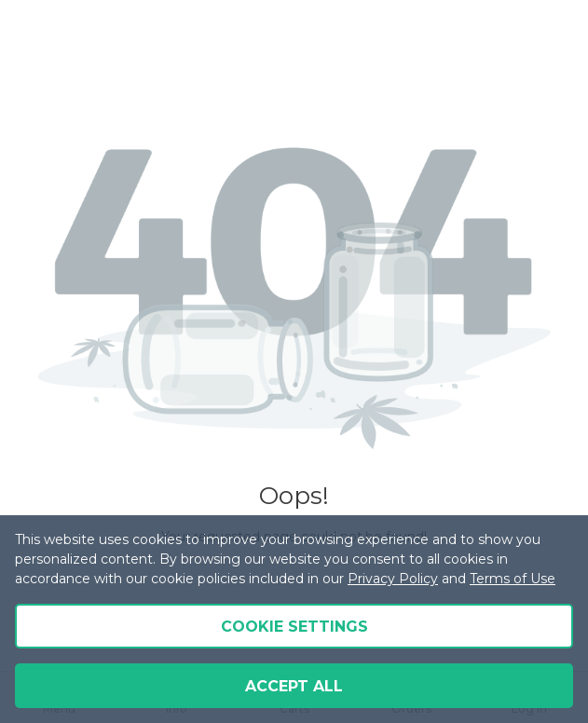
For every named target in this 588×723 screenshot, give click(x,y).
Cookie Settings (294, 627)
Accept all (294, 686)
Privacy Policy (393, 579)
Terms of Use (513, 579)
